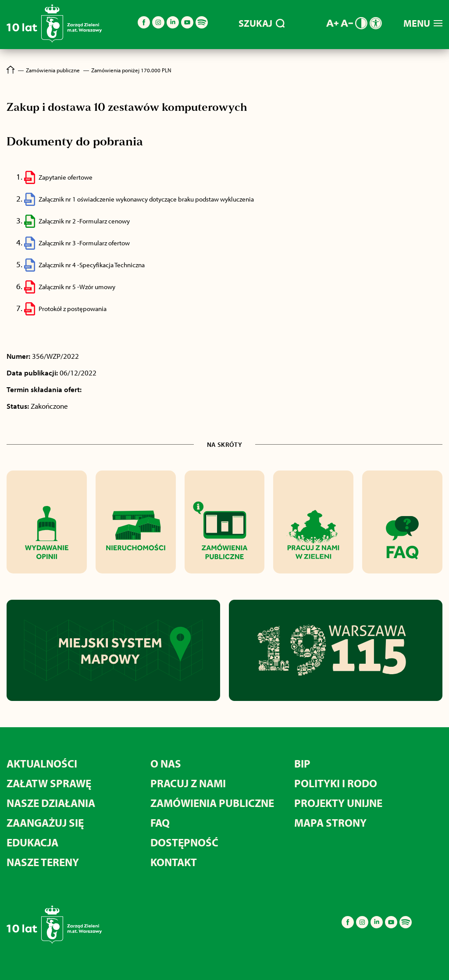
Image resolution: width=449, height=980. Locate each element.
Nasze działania (51, 803)
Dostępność (184, 842)
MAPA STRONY (330, 823)
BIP (302, 763)
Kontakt (174, 862)
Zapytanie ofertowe (66, 177)
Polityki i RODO (336, 783)
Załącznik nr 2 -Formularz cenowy (84, 221)
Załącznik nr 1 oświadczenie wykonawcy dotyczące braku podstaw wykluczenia (146, 199)
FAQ (160, 823)
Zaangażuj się (45, 823)
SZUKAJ (262, 23)
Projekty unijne (338, 803)
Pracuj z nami (188, 783)
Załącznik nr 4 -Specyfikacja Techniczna (92, 265)
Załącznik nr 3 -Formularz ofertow (84, 243)
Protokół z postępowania (73, 309)
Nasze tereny (43, 862)
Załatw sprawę (49, 783)
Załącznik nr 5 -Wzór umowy (77, 287)
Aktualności (42, 763)
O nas (166, 763)
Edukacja (32, 842)
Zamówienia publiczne (212, 803)
